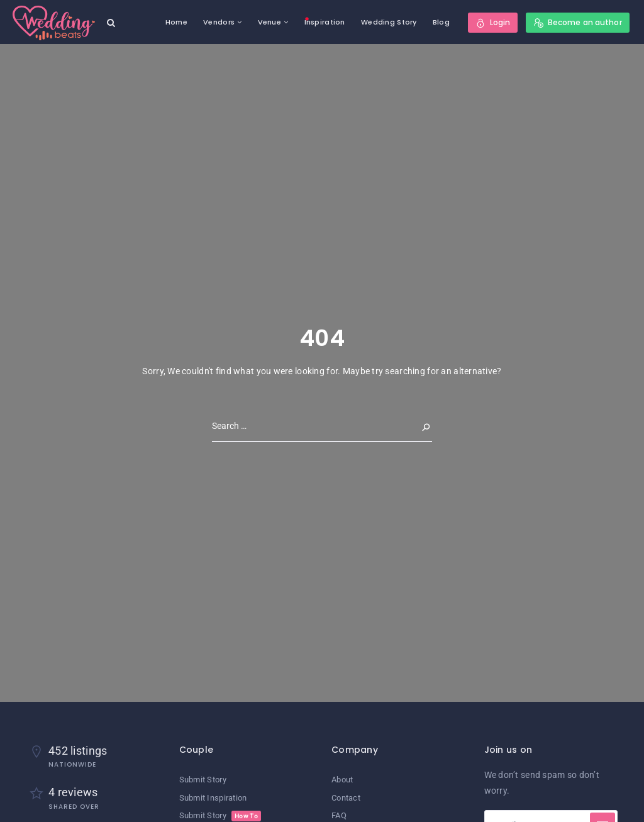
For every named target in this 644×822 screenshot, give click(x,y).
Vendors (219, 22)
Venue (269, 22)
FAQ (339, 815)
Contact (346, 798)
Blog (441, 22)
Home (176, 22)
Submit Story (203, 780)
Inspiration (325, 22)
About (342, 780)
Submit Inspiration (213, 798)
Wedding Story (389, 22)
